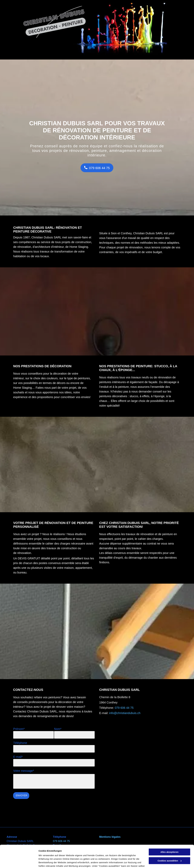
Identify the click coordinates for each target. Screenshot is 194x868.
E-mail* (18, 757)
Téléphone (20, 743)
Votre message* (24, 771)
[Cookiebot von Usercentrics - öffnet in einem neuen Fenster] (19, 862)
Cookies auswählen (49, 862)
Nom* (58, 729)
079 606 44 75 (124, 708)
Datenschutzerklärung (51, 854)
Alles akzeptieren (170, 830)
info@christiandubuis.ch (125, 713)
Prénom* (19, 729)
